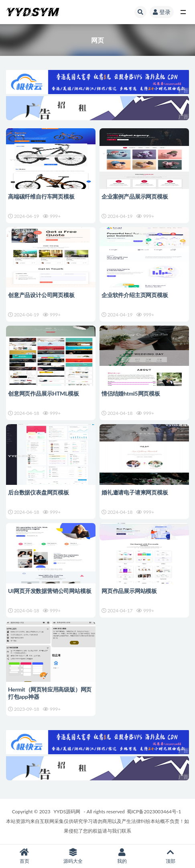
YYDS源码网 (67, 812)
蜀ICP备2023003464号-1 (154, 812)
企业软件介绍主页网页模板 (135, 295)
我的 (122, 856)
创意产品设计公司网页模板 (41, 295)
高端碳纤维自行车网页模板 (41, 196)
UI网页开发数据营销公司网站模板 (50, 591)
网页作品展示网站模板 (129, 591)
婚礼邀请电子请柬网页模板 (135, 492)
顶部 (171, 856)
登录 (162, 12)
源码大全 (73, 856)
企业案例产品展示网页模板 (135, 196)
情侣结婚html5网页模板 (131, 393)
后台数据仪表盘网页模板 (39, 492)
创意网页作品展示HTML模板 (44, 393)
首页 (24, 856)
